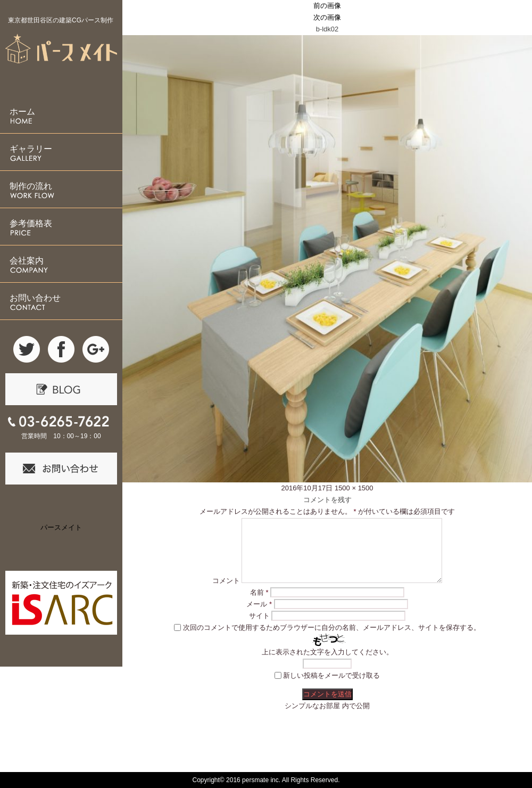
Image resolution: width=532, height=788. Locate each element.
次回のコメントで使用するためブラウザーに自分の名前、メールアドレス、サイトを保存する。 (332, 627)
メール (259, 604)
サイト (259, 616)
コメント (226, 581)
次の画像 (327, 17)
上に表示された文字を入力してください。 (327, 652)
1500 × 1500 (354, 488)
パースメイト (61, 527)
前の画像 (327, 6)
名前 (259, 592)
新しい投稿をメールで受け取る (331, 675)
